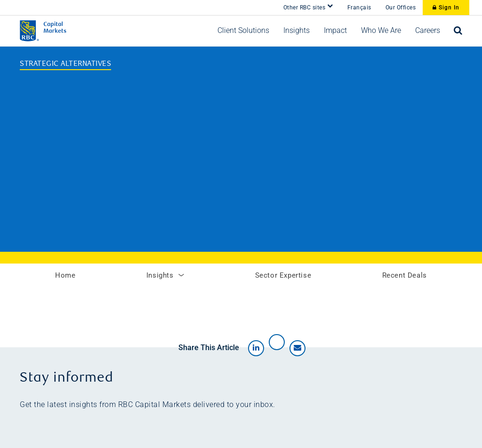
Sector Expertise (283, 275)
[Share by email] (297, 348)
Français (359, 8)
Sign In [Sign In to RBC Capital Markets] (446, 8)
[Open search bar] (458, 31)
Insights (165, 275)
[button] (243, 31)
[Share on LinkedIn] (256, 348)
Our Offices (401, 8)
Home (65, 275)
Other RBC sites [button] (308, 7)
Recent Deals (405, 275)
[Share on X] (277, 342)
